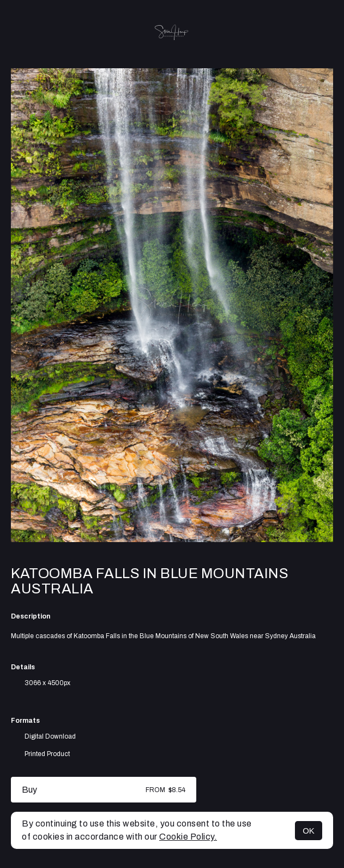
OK (309, 831)
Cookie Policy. (188, 837)
